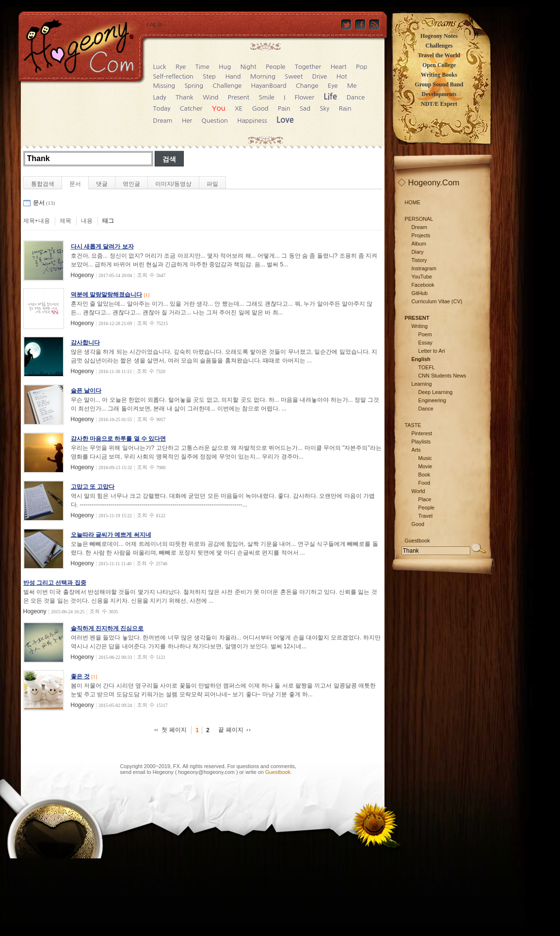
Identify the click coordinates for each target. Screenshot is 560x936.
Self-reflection (173, 76)
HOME (413, 202)
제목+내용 (37, 221)
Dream (163, 121)
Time (202, 67)
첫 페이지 (174, 730)
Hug (225, 67)
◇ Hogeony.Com (429, 183)
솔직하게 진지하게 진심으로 (107, 628)
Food (424, 483)
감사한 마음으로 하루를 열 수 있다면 (119, 439)
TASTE (413, 425)
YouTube (422, 277)
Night (248, 67)
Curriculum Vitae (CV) (437, 301)
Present (239, 97)
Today (162, 108)
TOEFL (427, 367)
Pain (284, 108)
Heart (339, 67)
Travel (426, 516)
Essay (425, 343)
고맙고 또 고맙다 (93, 487)
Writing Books (439, 75)
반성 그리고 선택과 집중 (55, 583)
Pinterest (422, 433)
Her (187, 121)
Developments (439, 94)
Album (419, 244)
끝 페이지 (231, 730)
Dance (356, 97)
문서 (75, 184)
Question (215, 121)
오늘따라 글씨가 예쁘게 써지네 (111, 535)
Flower (304, 97)
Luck (160, 67)
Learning (422, 384)
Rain (345, 108)
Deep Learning (436, 392)
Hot (342, 76)
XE (239, 108)
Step (209, 76)
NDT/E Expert (439, 104)
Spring (194, 86)
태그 (108, 221)
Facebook (423, 285)
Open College (439, 65)
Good (260, 108)
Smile (267, 97)
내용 (87, 221)
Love (285, 120)
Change (307, 86)
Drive (320, 76)
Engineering (432, 400)
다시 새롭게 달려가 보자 (102, 246)
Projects (421, 235)
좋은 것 (80, 676)
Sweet (294, 76)
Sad (305, 108)
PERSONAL (419, 219)
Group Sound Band (439, 84)
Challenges (439, 46)
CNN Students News (442, 376)
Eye (333, 86)
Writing (420, 326)
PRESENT (417, 318)
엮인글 (131, 184)
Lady (160, 97)
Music (425, 458)
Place (425, 499)
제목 (65, 221)
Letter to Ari (432, 351)
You (219, 108)
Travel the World (439, 55)
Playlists (421, 442)
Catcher (191, 108)
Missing (164, 86)
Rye (181, 67)
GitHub (420, 293)
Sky (324, 108)
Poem (425, 334)
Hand (233, 76)
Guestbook (278, 772)
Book (424, 475)
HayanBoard (269, 86)
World (418, 491)
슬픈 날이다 (86, 391)
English (421, 359)
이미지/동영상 (173, 184)
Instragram (424, 268)
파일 (212, 184)
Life (331, 97)
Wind (210, 97)
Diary (418, 252)
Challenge (227, 86)
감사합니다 (85, 343)
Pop (361, 67)
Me (352, 86)
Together (308, 67)
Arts (416, 450)
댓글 (102, 184)
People (276, 67)
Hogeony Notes (439, 36)
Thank (184, 97)
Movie (425, 466)
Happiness (252, 121)
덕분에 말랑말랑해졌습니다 (106, 295)
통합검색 (43, 184)
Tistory (419, 260)
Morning (263, 76)
